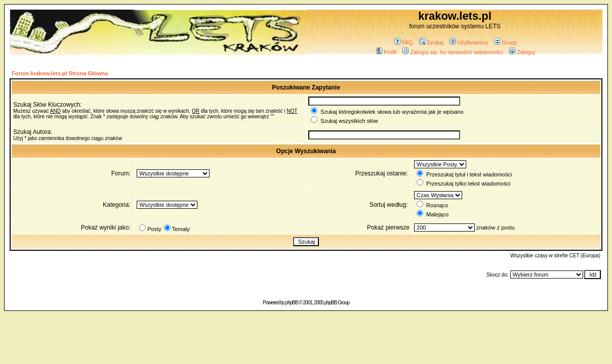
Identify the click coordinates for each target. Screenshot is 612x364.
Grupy (505, 42)
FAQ (404, 42)
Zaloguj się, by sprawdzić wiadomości (453, 52)
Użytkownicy (469, 42)
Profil (386, 52)
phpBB (292, 303)
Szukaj (431, 42)
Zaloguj (522, 52)
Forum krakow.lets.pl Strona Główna (60, 73)
